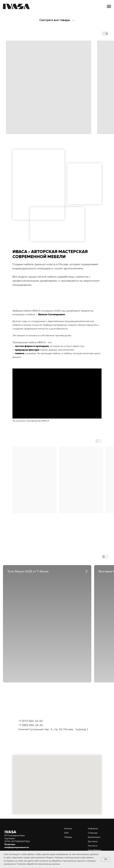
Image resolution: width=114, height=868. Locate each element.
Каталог (68, 829)
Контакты (93, 846)
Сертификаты (95, 850)
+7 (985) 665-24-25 (31, 725)
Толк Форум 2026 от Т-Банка (28, 571)
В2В (66, 833)
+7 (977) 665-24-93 (31, 721)
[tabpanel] (57, 621)
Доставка (93, 841)
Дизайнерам (94, 837)
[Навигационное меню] (109, 7)
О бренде (93, 833)
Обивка (68, 837)
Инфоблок (93, 829)
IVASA (10, 832)
